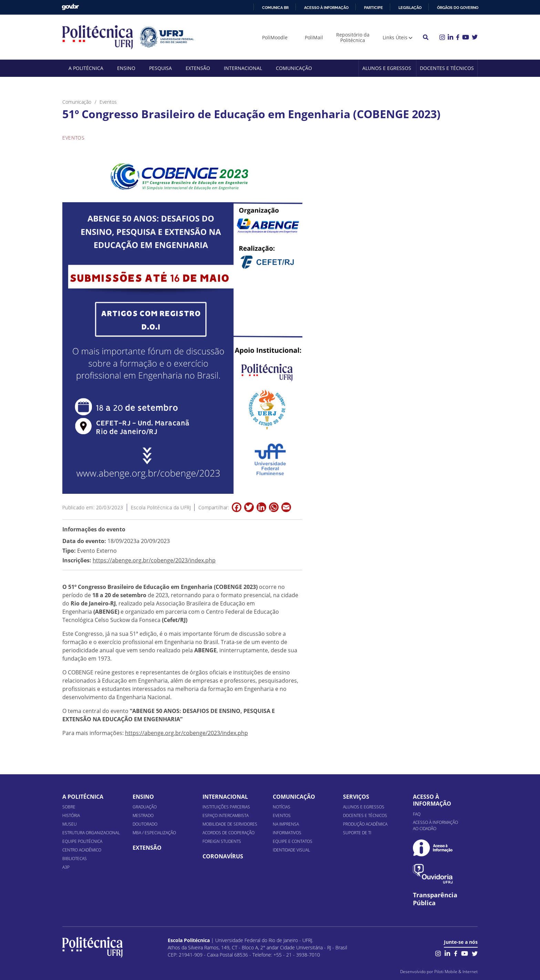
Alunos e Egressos (387, 68)
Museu (70, 824)
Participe (373, 8)
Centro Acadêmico (82, 850)
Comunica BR (275, 8)
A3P (66, 867)
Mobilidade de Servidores (230, 824)
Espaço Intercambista (226, 815)
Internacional (243, 68)
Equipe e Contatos (293, 841)
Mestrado (143, 815)
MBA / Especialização (154, 833)
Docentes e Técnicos (447, 68)
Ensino (126, 68)
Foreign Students (222, 841)
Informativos (287, 833)
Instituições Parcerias (226, 807)
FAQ (417, 814)
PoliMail (314, 37)
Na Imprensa (286, 824)
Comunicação (294, 68)
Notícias (282, 807)
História (71, 815)
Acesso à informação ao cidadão (435, 825)
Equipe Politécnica (82, 841)
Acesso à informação (326, 8)
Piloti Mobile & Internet (456, 972)
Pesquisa (160, 68)
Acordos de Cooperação (229, 833)
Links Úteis (395, 37)
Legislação (410, 8)
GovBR (70, 7)
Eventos (282, 815)
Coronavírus (223, 856)
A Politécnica (86, 68)
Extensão (198, 68)
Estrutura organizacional (91, 833)
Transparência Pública (435, 899)
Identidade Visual (291, 850)
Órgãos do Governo (458, 8)
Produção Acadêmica (365, 824)
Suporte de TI (357, 833)
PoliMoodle (275, 37)
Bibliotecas (75, 859)
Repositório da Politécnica (353, 37)
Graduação (145, 807)
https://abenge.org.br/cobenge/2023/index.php (154, 560)
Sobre (69, 807)
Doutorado (145, 824)
